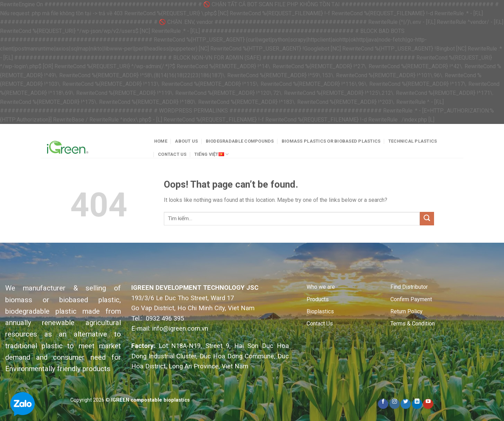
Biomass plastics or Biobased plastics (331, 141)
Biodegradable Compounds (240, 141)
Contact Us (172, 154)
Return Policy (406, 311)
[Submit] (427, 219)
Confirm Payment (411, 299)
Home (161, 141)
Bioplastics (320, 311)
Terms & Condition (413, 324)
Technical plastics (413, 141)
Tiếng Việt (211, 154)
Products (318, 299)
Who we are (321, 287)
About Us (186, 141)
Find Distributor (409, 287)
